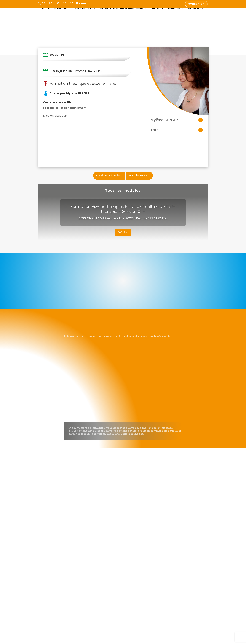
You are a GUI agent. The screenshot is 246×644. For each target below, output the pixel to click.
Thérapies (156, 9)
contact (86, 4)
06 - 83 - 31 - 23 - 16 (57, 3)
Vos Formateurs (84, 9)
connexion (196, 4)
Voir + (123, 232)
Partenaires (194, 9)
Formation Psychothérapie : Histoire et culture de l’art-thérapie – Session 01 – (123, 209)
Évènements (174, 9)
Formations (61, 9)
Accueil (46, 9)
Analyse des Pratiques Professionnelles (122, 9)
